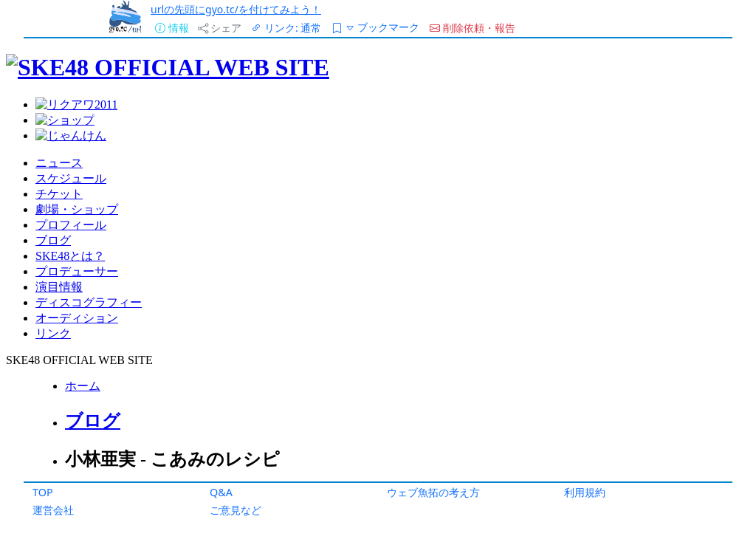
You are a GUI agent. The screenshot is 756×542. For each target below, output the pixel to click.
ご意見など (236, 510)
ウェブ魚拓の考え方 (433, 492)
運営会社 (53, 510)
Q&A (221, 492)
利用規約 (585, 492)
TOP (43, 492)
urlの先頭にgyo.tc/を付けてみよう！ (236, 9)
